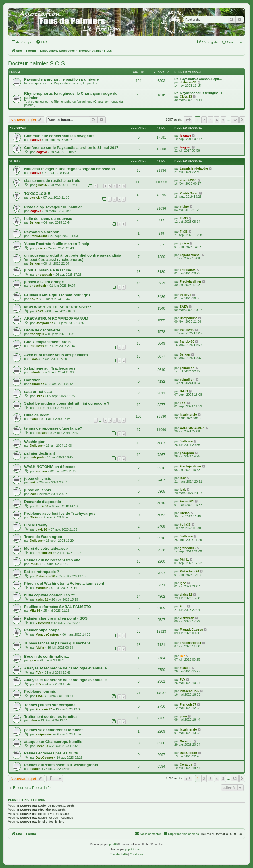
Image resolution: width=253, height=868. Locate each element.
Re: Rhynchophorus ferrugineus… (200, 93)
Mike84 (35, 611)
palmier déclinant (40, 453)
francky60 (37, 334)
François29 (44, 553)
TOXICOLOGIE (37, 194)
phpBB (113, 844)
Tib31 (40, 696)
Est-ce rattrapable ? (42, 572)
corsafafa (42, 433)
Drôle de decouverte (42, 330)
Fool (39, 408)
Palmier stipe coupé (42, 630)
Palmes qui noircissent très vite (52, 560)
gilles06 (41, 185)
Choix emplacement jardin (47, 342)
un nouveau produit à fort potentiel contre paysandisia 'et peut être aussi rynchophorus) (73, 257)
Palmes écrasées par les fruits (51, 753)
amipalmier (44, 734)
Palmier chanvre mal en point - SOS (56, 618)
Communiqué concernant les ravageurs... (61, 136)
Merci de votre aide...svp (46, 548)
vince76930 (188, 180)
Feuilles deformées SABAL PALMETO (58, 607)
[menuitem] (42, 42)
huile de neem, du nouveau (48, 219)
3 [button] (211, 120)
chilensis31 (188, 82)
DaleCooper (44, 758)
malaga (35, 419)
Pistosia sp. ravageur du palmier (53, 207)
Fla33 (184, 218)
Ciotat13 (186, 96)
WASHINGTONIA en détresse (50, 467)
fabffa (40, 648)
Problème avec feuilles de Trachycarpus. (60, 513)
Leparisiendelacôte (194, 168)
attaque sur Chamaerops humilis (53, 742)
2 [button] (204, 120)
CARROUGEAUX (192, 428)
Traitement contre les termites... (52, 717)
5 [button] (223, 120)
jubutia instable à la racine (48, 270)
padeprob (37, 457)
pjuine (184, 207)
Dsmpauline (44, 323)
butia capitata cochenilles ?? (50, 595)
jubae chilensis (38, 478)
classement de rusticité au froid (52, 181)
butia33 (185, 525)
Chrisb (35, 517)
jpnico (40, 248)
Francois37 (44, 709)
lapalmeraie (188, 415)
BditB (40, 396)
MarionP (42, 588)
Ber (182, 656)
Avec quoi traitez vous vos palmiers (56, 355)
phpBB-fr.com (134, 849)
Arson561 (187, 501)
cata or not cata (38, 392)
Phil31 (34, 564)
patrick (35, 197)
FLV (38, 673)
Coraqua (42, 746)
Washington (35, 442)
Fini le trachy (36, 525)
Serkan (35, 222)
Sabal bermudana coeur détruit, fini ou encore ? (67, 403)
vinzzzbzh (43, 623)
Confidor (32, 380)
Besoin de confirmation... (47, 656)
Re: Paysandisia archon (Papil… (198, 79)
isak (33, 482)
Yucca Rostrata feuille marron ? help (57, 244)
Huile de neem (37, 415)
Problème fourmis (40, 691)
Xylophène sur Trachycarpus (50, 368)
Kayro (34, 299)
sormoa (41, 471)
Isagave (35, 140)
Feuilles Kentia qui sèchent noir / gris (57, 295)
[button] (188, 120)
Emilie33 (42, 506)
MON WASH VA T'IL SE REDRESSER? (58, 307)
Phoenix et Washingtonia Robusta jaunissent (64, 583)
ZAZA (40, 311)
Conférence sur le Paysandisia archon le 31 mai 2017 (71, 148)
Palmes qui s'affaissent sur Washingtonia (61, 765)
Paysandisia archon (42, 232)
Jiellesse (36, 446)
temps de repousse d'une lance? (53, 428)
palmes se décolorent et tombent (53, 730)
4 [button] (217, 120)
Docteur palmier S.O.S (36, 63)
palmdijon (37, 372)
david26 (41, 529)
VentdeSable (189, 193)
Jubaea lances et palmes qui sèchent (57, 643)
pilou (33, 720)
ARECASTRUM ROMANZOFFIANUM (56, 318)
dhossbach (44, 275)
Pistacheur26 (45, 576)
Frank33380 (38, 236)
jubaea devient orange (44, 282)
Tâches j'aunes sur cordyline (50, 705)
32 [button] (235, 120)
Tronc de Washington (43, 537)
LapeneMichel (190, 255)
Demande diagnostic (42, 502)
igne (183, 583)
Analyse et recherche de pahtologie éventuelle (65, 668)
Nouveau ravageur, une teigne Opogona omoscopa (70, 169)
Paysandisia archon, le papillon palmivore (61, 79)
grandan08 (188, 270)
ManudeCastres (47, 634)
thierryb (185, 295)
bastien (35, 769)
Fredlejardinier (190, 281)
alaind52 (42, 599)
